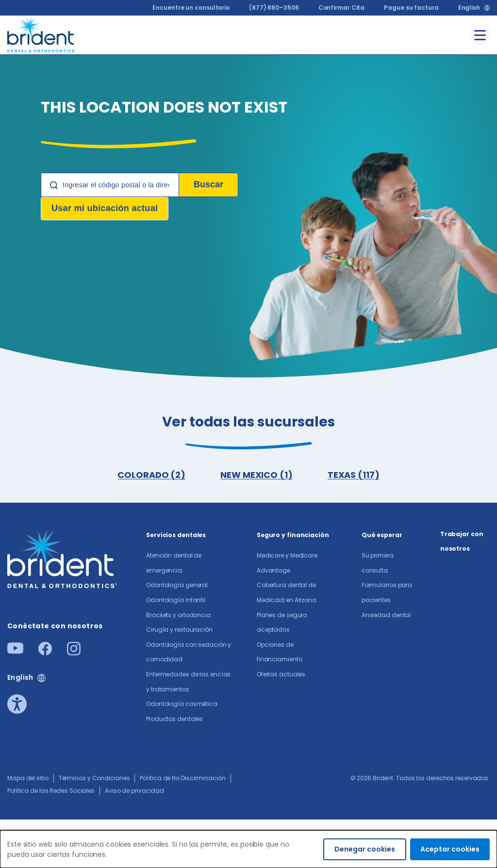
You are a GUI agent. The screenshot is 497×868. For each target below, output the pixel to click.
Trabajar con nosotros (462, 541)
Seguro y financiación (293, 535)
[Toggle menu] (480, 35)
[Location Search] (110, 185)
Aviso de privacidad (134, 791)
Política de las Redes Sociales (51, 791)
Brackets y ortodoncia (178, 615)
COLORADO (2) (151, 475)
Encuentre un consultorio (191, 8)
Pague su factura (411, 8)
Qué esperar (382, 535)
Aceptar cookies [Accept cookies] (450, 849)
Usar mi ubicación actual (105, 208)
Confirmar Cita (342, 8)
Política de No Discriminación (182, 778)
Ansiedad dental (386, 615)
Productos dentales (174, 719)
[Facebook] (45, 652)
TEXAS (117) (354, 475)
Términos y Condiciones (94, 778)
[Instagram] (74, 652)
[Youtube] (15, 651)
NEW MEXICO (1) (257, 475)
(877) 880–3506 (274, 8)
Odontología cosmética (182, 704)
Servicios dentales (176, 535)
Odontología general (177, 585)
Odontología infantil (176, 600)
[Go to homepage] (42, 33)
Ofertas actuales (281, 674)
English (469, 8)
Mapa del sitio (28, 778)
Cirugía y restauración (179, 630)
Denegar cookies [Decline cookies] (365, 849)
